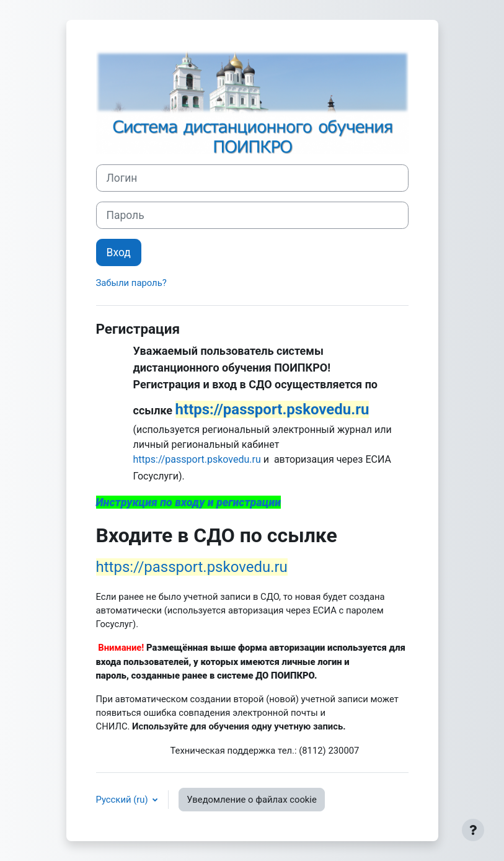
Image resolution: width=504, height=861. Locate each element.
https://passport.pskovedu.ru (197, 459)
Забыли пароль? (131, 283)
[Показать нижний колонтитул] (473, 830)
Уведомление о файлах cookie (252, 800)
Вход (119, 252)
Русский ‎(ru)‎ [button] (123, 800)
